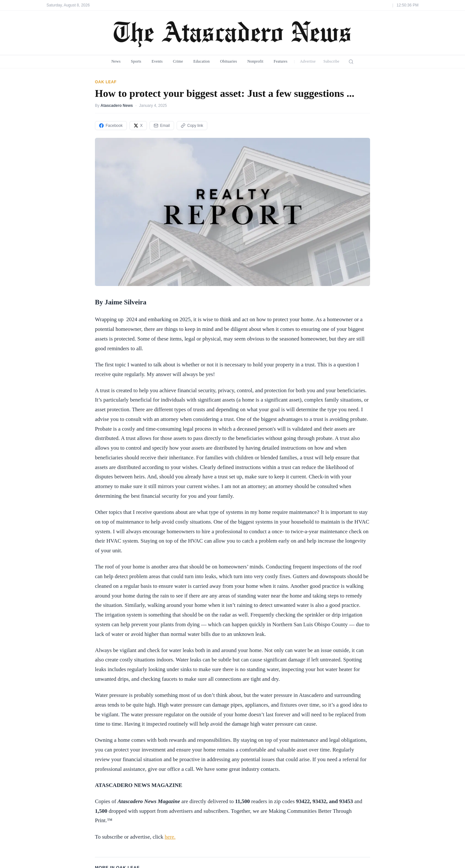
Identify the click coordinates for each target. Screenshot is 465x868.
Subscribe (331, 61)
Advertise (308, 61)
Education (202, 61)
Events (157, 61)
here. (170, 837)
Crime (178, 61)
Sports (136, 61)
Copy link (192, 126)
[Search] (351, 62)
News (116, 61)
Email (162, 126)
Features (280, 61)
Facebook (111, 126)
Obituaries (229, 61)
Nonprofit (255, 61)
